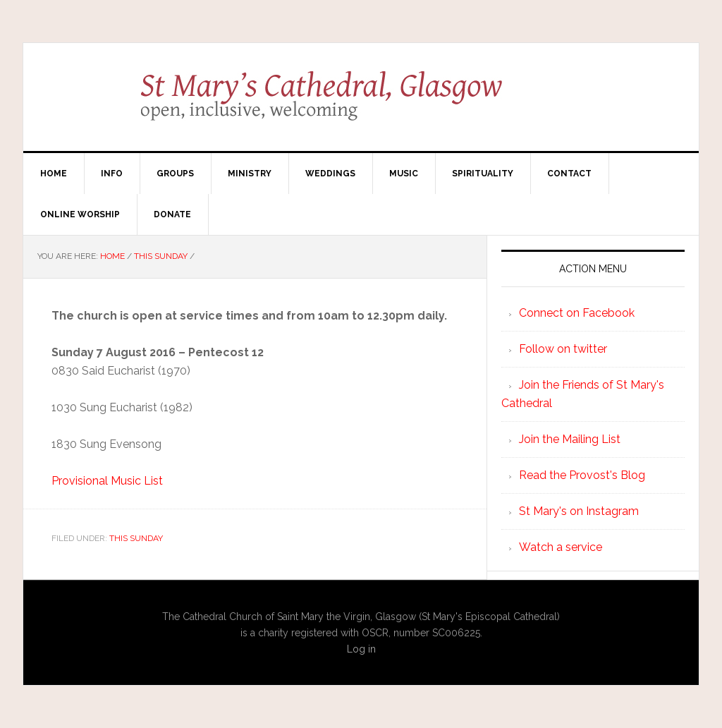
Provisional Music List (107, 481)
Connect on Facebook (577, 313)
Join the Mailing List (570, 439)
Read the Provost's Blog (582, 475)
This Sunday (136, 538)
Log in (361, 649)
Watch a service (561, 547)
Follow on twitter (563, 349)
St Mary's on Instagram (579, 511)
